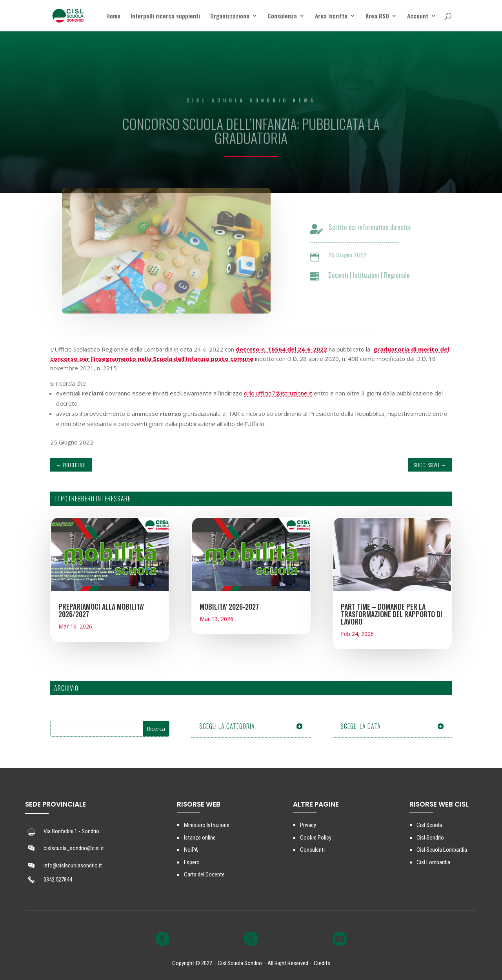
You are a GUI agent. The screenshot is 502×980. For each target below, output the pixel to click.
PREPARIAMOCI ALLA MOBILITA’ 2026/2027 (101, 610)
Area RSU (377, 16)
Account (418, 16)
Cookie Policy (316, 838)
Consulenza (282, 16)
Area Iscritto (331, 16)
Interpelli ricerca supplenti (165, 16)
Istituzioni (372, 275)
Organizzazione (230, 16)
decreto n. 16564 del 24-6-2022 (281, 349)
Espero (192, 862)
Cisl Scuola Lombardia (442, 850)
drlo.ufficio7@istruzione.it (278, 393)
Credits (322, 963)
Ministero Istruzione (207, 825)
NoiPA (191, 850)
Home (113, 16)
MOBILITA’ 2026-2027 (229, 607)
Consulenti (312, 850)
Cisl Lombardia (433, 862)
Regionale (403, 275)
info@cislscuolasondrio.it (73, 865)
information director (391, 227)
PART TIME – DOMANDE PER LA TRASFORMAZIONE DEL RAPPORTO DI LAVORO (392, 614)
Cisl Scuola (429, 825)
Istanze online (200, 838)
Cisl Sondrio (430, 838)
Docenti (344, 275)
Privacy (308, 825)
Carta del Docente (204, 874)
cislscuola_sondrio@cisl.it (74, 848)
